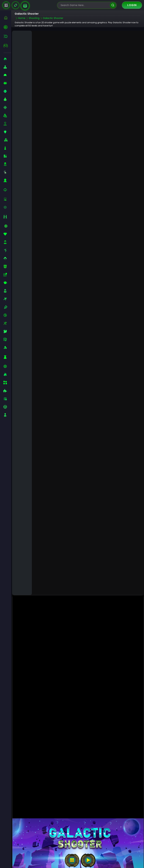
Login (132, 5)
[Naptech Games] (16, 5)
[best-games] (7, 27)
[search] (113, 5)
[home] (7, 18)
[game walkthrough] (25, 6)
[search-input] (84, 5)
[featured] (7, 36)
